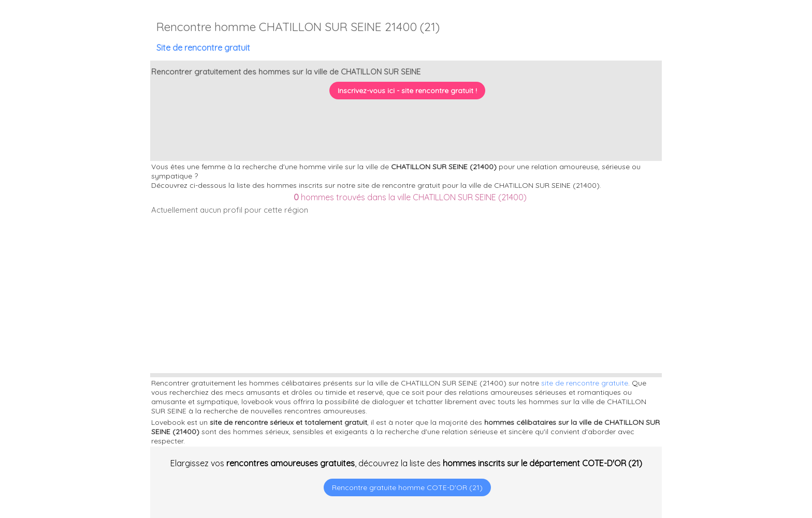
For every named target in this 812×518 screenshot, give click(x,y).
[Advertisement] (747, 451)
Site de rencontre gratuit (203, 48)
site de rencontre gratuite (585, 383)
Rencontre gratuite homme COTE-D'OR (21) (407, 487)
